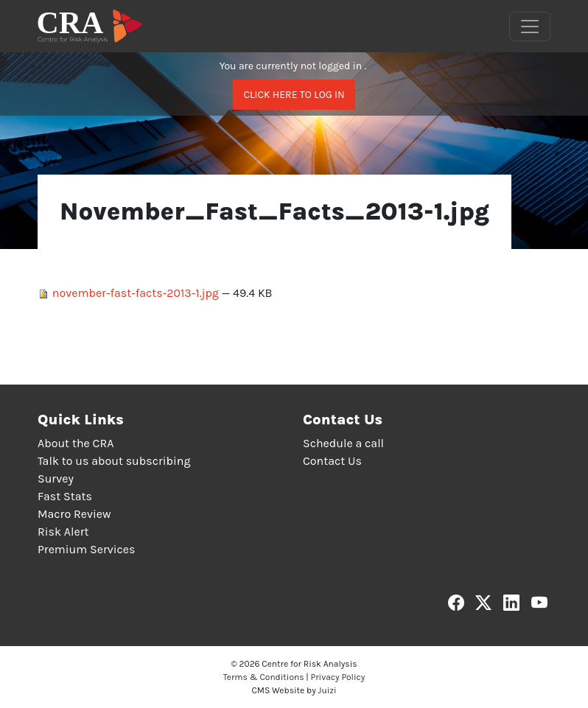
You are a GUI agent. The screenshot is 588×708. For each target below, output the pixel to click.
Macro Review (74, 514)
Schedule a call (343, 443)
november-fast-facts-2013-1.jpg (130, 293)
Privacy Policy (338, 677)
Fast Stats (65, 496)
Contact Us (332, 461)
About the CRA (76, 443)
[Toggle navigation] (530, 27)
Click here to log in (294, 95)
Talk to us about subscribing (114, 461)
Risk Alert (63, 532)
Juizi (328, 690)
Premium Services (86, 549)
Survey (56, 479)
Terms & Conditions (264, 677)
